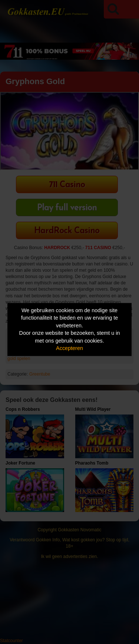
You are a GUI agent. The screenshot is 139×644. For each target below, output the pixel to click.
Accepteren (69, 349)
